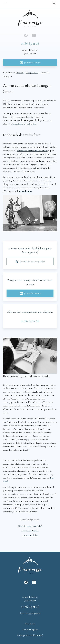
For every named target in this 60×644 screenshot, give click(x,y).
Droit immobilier (30, 535)
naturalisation (26, 191)
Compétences (32, 73)
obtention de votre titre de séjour (32, 151)
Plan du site (30, 624)
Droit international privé (30, 526)
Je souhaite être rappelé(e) (30, 262)
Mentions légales (30, 629)
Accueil (20, 73)
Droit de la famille (30, 531)
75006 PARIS (30, 52)
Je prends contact (30, 63)
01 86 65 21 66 (30, 44)
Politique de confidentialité (30, 635)
